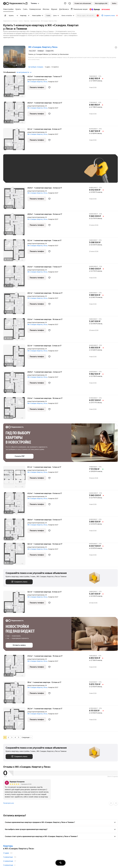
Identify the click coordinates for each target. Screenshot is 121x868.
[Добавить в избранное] (116, 48)
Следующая (26, 737)
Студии (6, 853)
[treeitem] (9, 9)
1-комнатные (8, 857)
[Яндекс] (5, 3)
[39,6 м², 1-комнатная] (15, 531)
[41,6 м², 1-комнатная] (15, 278)
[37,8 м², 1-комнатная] (15, 667)
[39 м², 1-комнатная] (15, 693)
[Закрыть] (117, 16)
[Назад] (111, 803)
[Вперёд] (116, 803)
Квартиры (8, 846)
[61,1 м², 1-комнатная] (15, 478)
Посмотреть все (9, 803)
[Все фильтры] (5, 16)
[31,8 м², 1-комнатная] (15, 330)
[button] (70, 3)
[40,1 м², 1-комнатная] (15, 304)
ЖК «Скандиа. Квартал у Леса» (37, 82)
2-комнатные (8, 861)
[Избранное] (65, 3)
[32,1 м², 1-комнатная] (15, 140)
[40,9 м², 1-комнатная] (15, 199)
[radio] (5, 737)
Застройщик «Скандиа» (36, 67)
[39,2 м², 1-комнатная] (15, 720)
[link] (114, 3)
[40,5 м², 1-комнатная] (15, 88)
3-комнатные (8, 865)
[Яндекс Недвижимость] (17, 3)
